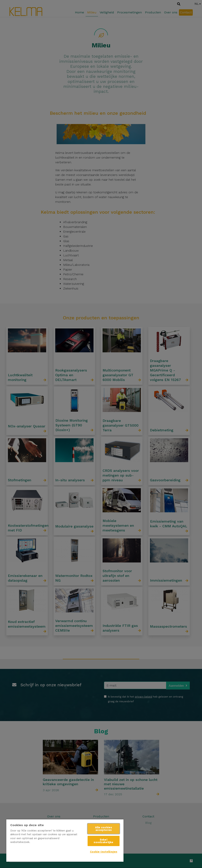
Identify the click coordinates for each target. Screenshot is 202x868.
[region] (65, 840)
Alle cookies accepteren (104, 829)
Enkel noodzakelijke (103, 841)
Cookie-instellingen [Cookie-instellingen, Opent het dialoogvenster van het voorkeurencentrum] (104, 852)
